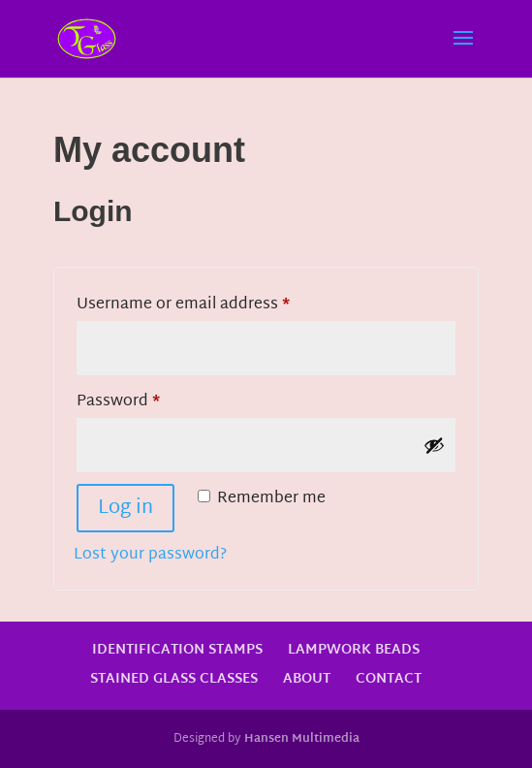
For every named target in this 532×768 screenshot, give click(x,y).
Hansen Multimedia (302, 739)
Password (152, 401)
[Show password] (434, 445)
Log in (125, 508)
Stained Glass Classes (174, 679)
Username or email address (217, 304)
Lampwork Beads (354, 650)
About (307, 679)
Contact (389, 679)
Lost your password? (150, 555)
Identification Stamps (177, 650)
